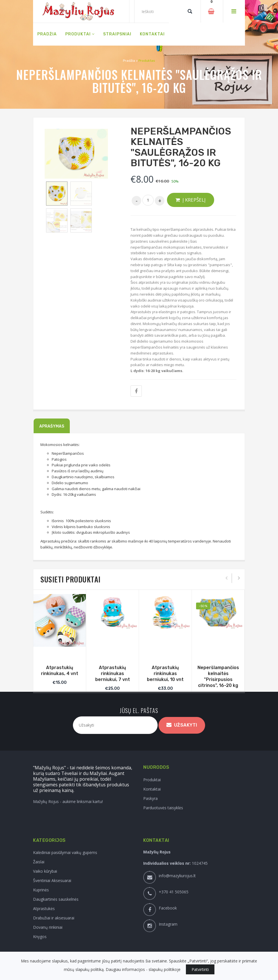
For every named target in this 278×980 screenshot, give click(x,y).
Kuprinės (41, 890)
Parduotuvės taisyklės (163, 808)
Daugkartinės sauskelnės (56, 899)
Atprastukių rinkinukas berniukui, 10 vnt (165, 673)
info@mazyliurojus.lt (177, 876)
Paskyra (150, 798)
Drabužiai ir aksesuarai (54, 918)
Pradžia (129, 61)
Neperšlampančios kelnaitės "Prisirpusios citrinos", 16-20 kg (218, 676)
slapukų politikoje (165, 969)
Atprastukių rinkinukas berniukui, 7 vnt (113, 673)
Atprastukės (44, 909)
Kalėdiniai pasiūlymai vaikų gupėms (65, 852)
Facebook (168, 908)
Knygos (40, 937)
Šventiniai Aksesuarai (52, 880)
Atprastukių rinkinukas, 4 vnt (60, 671)
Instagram (168, 924)
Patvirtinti (200, 969)
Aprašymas (52, 426)
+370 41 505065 (174, 892)
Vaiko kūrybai (45, 871)
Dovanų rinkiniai (48, 927)
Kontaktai (152, 789)
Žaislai (39, 862)
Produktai (152, 780)
